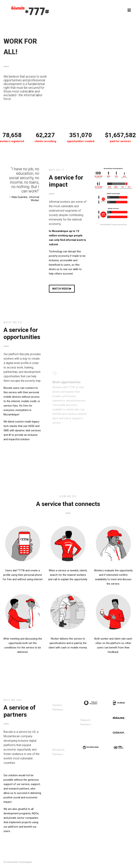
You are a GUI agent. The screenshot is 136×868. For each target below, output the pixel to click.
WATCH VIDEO (62, 289)
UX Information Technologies (18, 862)
